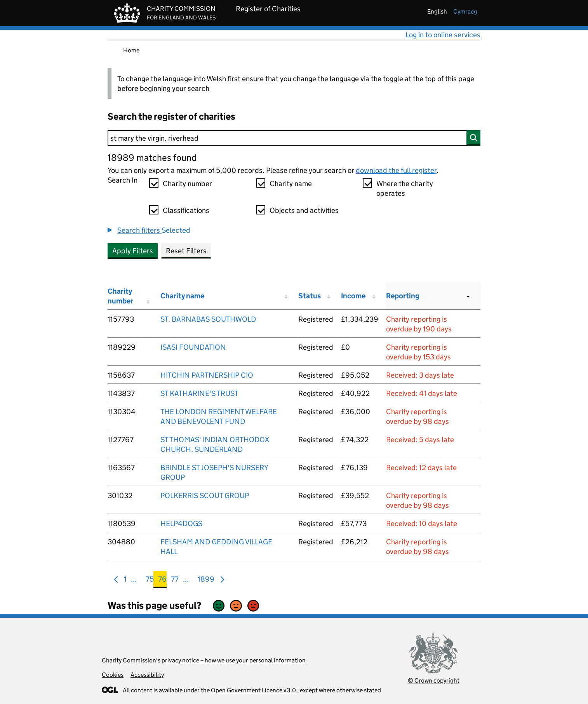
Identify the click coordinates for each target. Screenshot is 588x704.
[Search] (294, 138)
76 (162, 581)
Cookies (113, 675)
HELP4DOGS (181, 524)
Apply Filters (133, 251)
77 (175, 581)
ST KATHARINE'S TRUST (199, 393)
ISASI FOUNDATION (193, 347)
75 (150, 581)
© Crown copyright (434, 680)
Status (310, 296)
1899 (206, 581)
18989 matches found (152, 158)
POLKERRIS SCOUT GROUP (205, 496)
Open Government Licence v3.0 (253, 690)
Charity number (187, 184)
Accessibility (147, 675)
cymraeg (465, 11)
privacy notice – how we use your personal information (234, 660)
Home (131, 50)
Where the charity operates (405, 188)
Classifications (186, 210)
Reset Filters (186, 251)
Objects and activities (304, 210)
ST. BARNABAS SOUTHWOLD (208, 319)
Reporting (403, 296)
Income (353, 296)
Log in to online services (443, 35)
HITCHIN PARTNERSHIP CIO (207, 375)
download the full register (396, 170)
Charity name (291, 184)
